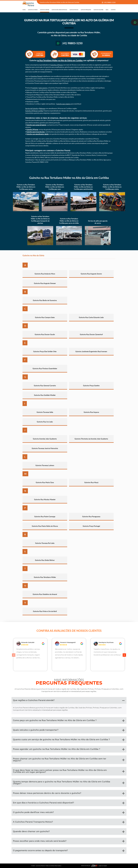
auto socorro (43, 88)
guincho (35, 88)
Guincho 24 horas (32, 130)
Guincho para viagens (63, 104)
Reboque (42, 108)
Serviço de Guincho (32, 108)
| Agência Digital (99, 866)
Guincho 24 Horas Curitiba (34, 111)
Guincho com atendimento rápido (38, 134)
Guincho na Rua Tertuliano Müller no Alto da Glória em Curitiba (69, 178)
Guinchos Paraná (36, 76)
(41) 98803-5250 (110, 2)
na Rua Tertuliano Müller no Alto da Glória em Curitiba (60, 60)
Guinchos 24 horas (57, 65)
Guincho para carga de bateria (36, 125)
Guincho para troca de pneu (36, 132)
